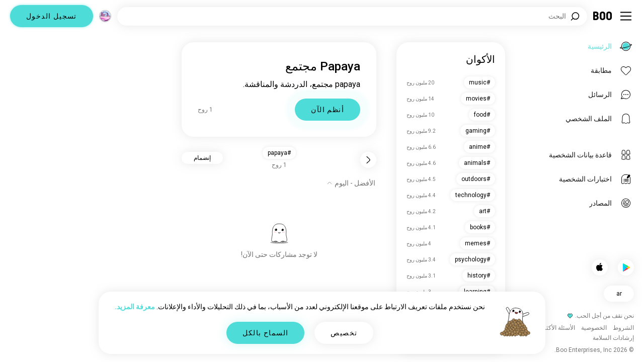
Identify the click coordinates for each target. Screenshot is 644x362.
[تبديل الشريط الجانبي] (626, 16)
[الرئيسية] (603, 16)
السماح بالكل (266, 333)
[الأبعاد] (105, 16)
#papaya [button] (279, 153)
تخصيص (344, 333)
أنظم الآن (328, 110)
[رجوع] (368, 160)
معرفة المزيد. (135, 307)
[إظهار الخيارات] (351, 183)
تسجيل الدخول (52, 16)
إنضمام (202, 158)
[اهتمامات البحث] (352, 16)
